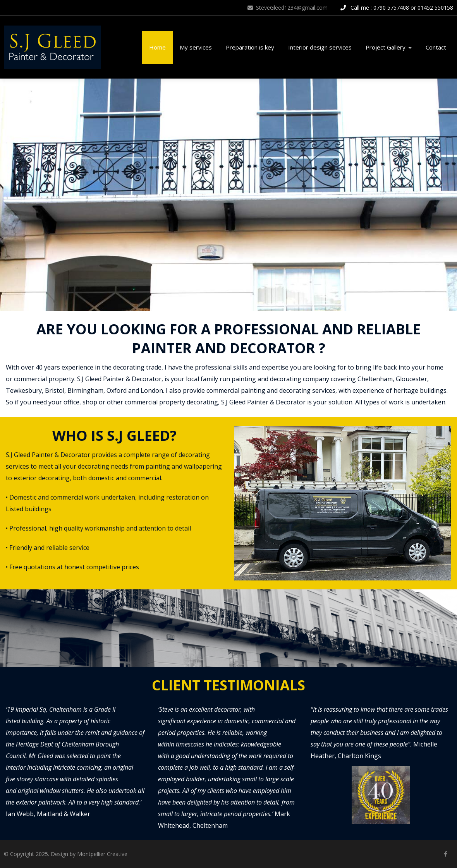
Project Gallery (389, 47)
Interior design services (320, 47)
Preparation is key (250, 47)
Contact (436, 47)
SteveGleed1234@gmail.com (288, 8)
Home (157, 47)
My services (196, 47)
